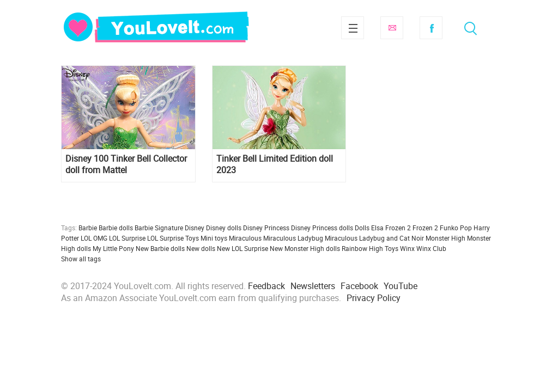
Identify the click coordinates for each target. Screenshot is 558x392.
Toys (392, 248)
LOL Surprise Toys (173, 238)
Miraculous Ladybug (293, 238)
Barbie (88, 228)
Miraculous (245, 238)
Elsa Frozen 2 (391, 228)
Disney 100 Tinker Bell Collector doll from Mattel (126, 164)
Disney (195, 228)
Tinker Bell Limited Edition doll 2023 (275, 164)
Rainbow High (362, 248)
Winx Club (431, 248)
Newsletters (313, 286)
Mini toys (214, 238)
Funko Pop (456, 228)
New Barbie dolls (160, 248)
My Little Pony (113, 248)
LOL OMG (94, 238)
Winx (407, 248)
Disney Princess (266, 228)
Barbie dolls (116, 228)
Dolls (362, 228)
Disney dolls (224, 228)
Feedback (266, 286)
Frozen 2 (425, 228)
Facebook (431, 28)
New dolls (201, 248)
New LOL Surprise (242, 248)
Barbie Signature (159, 228)
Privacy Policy (374, 298)
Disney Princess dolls (322, 228)
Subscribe (392, 28)
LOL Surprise (127, 238)
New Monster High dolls (305, 248)
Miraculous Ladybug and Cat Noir (374, 238)
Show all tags (81, 259)
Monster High (445, 238)
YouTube (401, 286)
